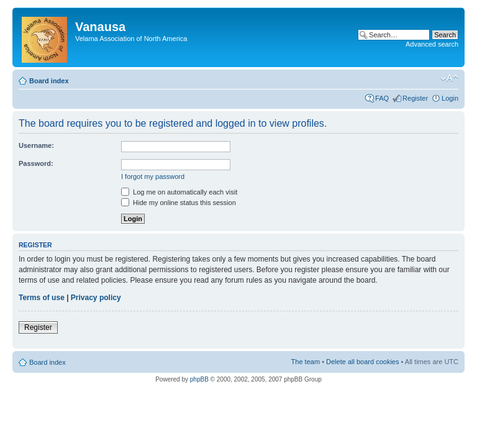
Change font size (449, 78)
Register (415, 98)
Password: (36, 163)
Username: (36, 145)
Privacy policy (96, 298)
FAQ (382, 98)
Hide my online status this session (179, 203)
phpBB (199, 379)
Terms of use (42, 298)
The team (306, 362)
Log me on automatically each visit (179, 192)
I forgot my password (153, 176)
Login (450, 98)
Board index (49, 81)
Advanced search (432, 44)
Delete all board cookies (362, 362)
